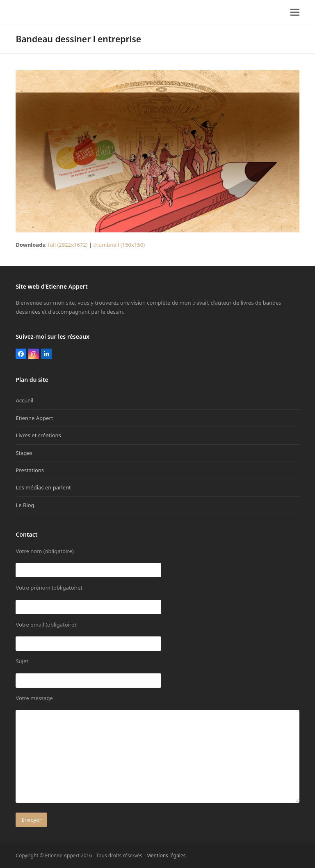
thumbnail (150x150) (119, 245)
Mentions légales (166, 855)
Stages (24, 453)
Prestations (30, 470)
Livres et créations (38, 435)
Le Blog (25, 505)
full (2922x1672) (68, 245)
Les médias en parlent (43, 487)
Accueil (24, 400)
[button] (295, 13)
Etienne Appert (34, 418)
